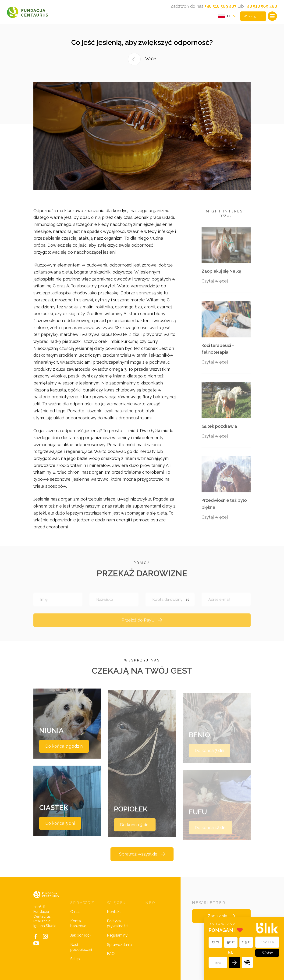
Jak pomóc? (81, 935)
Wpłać (267, 953)
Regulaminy (117, 935)
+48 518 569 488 (261, 6)
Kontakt (114, 912)
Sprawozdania (119, 945)
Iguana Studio (45, 926)
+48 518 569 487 (220, 6)
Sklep (75, 959)
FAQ (111, 954)
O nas (75, 912)
